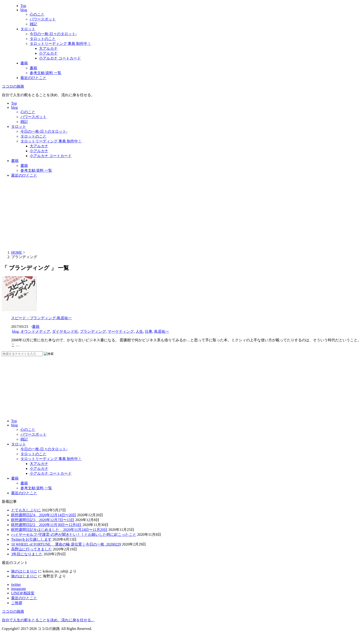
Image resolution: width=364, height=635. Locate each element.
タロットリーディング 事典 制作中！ (60, 44)
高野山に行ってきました (32, 549)
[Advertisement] (182, 214)
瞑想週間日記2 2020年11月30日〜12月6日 (46, 525)
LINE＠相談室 (23, 593)
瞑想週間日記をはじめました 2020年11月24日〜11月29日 (59, 530)
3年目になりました (27, 554)
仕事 (149, 331)
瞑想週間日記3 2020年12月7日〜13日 (43, 520)
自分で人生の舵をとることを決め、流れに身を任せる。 (48, 620)
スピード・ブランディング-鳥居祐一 (41, 318)
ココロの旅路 (13, 86)
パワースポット (43, 19)
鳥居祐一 (162, 331)
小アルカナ (48, 53)
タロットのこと (43, 39)
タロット (28, 29)
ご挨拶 (17, 603)
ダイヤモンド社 (65, 331)
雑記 (33, 24)
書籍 (24, 63)
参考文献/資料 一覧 (45, 73)
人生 (139, 331)
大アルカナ (48, 48)
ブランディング (93, 331)
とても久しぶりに (26, 510)
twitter (16, 584)
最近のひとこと (33, 78)
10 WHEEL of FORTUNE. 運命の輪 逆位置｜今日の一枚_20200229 (66, 544)
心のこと (37, 14)
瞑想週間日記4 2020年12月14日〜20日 (44, 515)
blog (24, 10)
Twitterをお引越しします (31, 539)
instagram (18, 589)
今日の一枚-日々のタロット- (53, 34)
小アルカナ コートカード (60, 58)
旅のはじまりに (24, 571)
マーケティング (121, 331)
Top (23, 6)
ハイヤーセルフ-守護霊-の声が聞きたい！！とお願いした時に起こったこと (74, 535)
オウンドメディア (35, 331)
